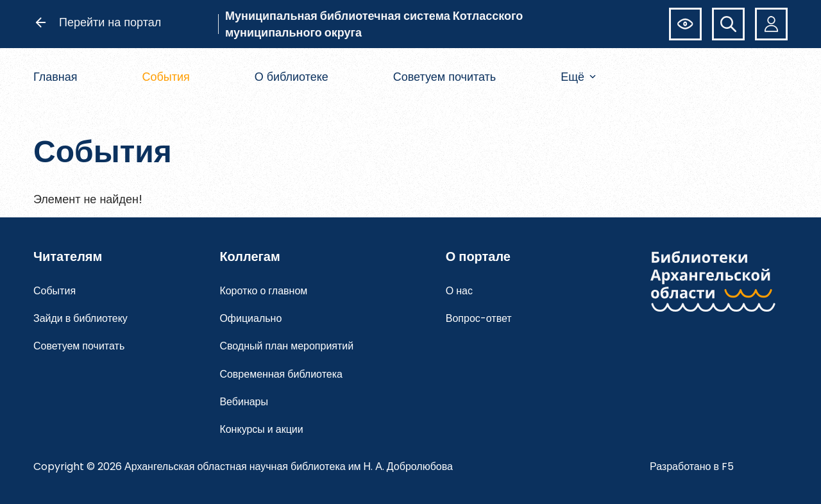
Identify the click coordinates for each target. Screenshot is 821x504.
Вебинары (244, 402)
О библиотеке (292, 77)
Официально (250, 318)
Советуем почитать (445, 77)
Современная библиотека (281, 374)
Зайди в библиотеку (80, 318)
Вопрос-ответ (479, 318)
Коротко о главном (263, 291)
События (165, 77)
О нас (459, 291)
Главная (55, 77)
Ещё (578, 77)
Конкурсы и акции (261, 429)
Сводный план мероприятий (286, 346)
